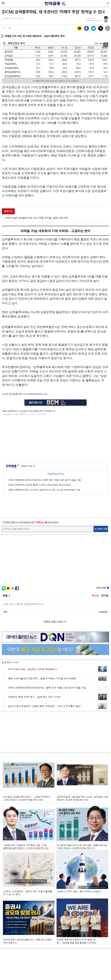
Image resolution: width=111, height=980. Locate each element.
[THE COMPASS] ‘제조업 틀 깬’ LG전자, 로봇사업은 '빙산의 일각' (40, 485)
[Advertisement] (55, 438)
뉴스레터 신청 (101, 529)
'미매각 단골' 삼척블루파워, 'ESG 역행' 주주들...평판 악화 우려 (36, 218)
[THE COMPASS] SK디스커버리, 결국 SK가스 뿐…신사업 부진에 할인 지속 (44, 490)
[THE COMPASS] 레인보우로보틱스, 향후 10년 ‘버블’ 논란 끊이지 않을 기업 (45, 480)
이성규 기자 (28, 466)
